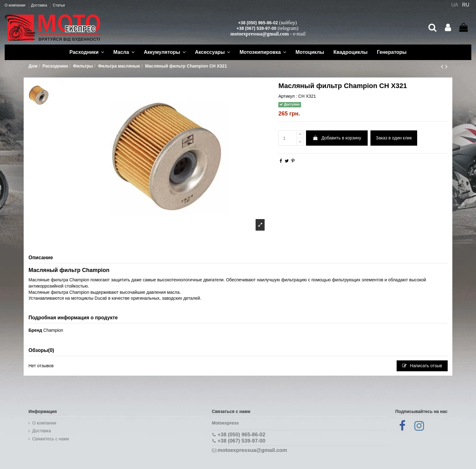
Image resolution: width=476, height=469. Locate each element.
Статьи (59, 5)
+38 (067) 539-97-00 (257, 28)
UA (455, 5)
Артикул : (288, 96)
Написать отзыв (422, 366)
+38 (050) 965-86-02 (258, 23)
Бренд (35, 330)
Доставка (40, 5)
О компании (16, 5)
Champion (53, 330)
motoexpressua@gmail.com (259, 34)
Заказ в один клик (394, 138)
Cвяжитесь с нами (50, 439)
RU (466, 5)
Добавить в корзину (337, 138)
